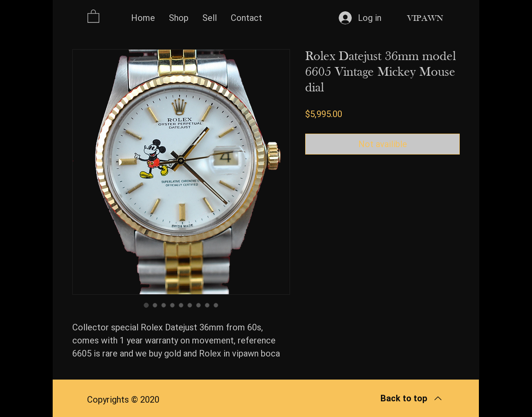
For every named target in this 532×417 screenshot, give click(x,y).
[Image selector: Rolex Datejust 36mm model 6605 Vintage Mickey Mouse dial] (146, 305)
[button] (93, 16)
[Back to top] (411, 398)
